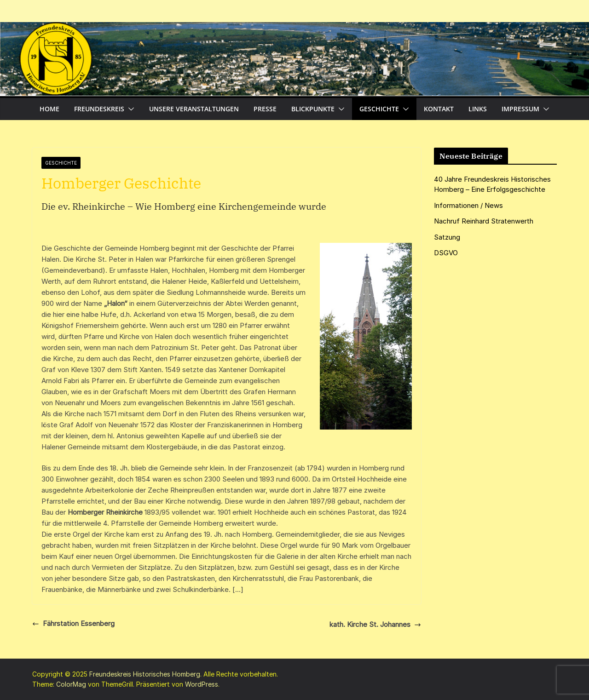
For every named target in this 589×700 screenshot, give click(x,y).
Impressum (520, 109)
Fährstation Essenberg (73, 623)
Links (478, 109)
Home (49, 109)
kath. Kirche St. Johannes (375, 624)
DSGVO (446, 253)
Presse (265, 109)
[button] (129, 109)
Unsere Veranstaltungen (194, 109)
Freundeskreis (99, 109)
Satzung (447, 237)
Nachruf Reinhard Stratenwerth (484, 221)
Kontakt (439, 109)
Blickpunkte (313, 109)
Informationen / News (468, 205)
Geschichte (379, 109)
